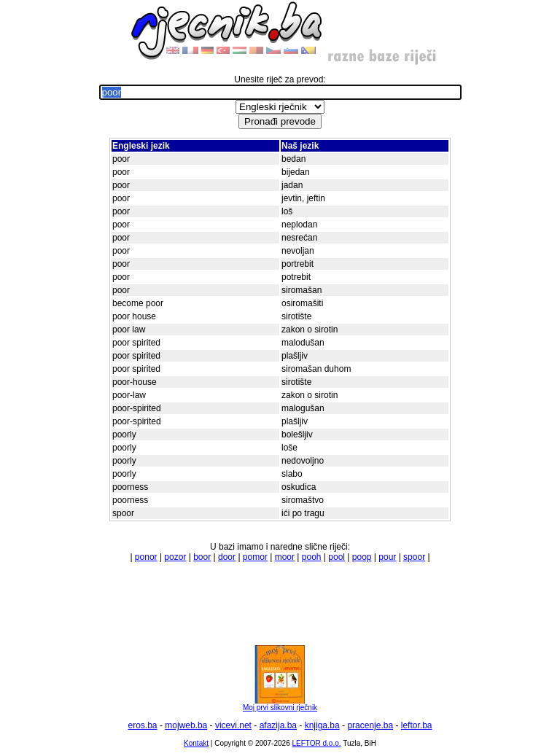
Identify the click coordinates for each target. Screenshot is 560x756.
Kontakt (196, 743)
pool (337, 557)
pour (387, 557)
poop (362, 557)
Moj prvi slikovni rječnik (280, 704)
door (227, 557)
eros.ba (143, 725)
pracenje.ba (370, 725)
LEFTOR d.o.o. (316, 743)
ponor (146, 557)
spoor (414, 557)
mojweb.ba (186, 725)
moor (285, 557)
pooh (312, 557)
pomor (255, 557)
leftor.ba (417, 725)
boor (202, 557)
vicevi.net (233, 725)
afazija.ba (278, 725)
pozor (175, 557)
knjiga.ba (322, 725)
